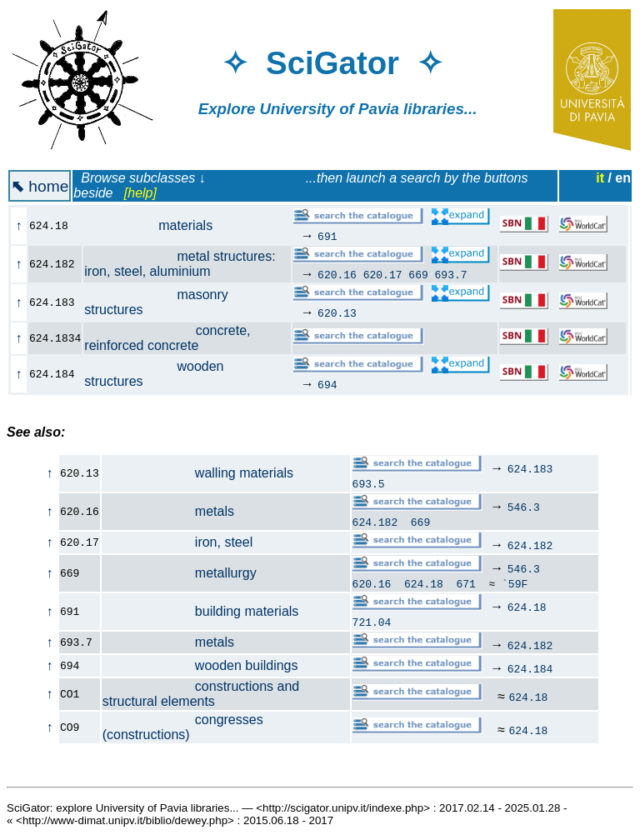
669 (418, 274)
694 (327, 384)
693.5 (369, 483)
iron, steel (178, 542)
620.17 (383, 274)
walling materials (198, 473)
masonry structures (156, 302)
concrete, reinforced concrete (167, 338)
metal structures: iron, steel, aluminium (180, 264)
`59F (515, 583)
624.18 (424, 583)
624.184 (530, 668)
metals (168, 511)
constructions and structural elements (201, 694)
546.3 (524, 507)
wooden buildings (200, 665)
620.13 (337, 312)
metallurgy (180, 573)
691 (327, 236)
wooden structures (154, 374)
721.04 (372, 622)
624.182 (375, 522)
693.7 (451, 274)
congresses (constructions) (183, 727)
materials (157, 225)
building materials (201, 611)
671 (465, 583)
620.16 (337, 274)
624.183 (530, 468)
